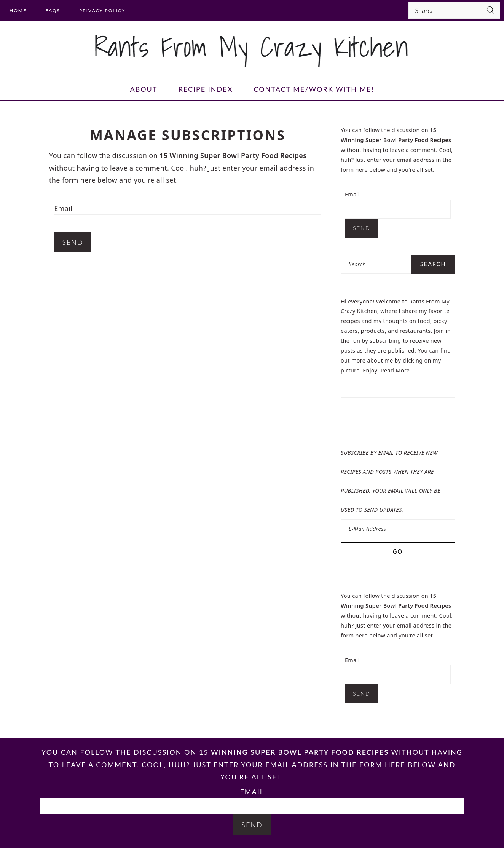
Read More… (397, 370)
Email (63, 208)
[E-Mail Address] (398, 529)
